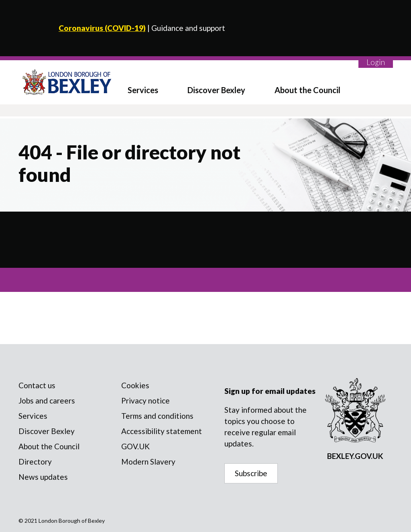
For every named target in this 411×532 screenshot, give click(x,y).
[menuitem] (150, 82)
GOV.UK (135, 446)
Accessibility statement (162, 431)
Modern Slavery (148, 462)
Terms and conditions (157, 416)
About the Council (307, 90)
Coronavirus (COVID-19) (102, 28)
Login (376, 62)
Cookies (135, 385)
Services (143, 90)
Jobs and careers (47, 401)
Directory (35, 462)
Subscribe (251, 473)
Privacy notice (145, 401)
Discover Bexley (216, 90)
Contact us (37, 385)
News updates (43, 477)
